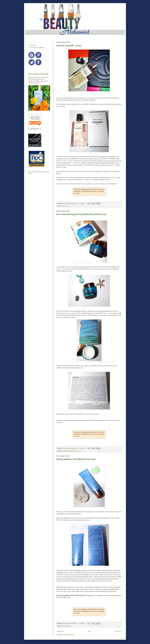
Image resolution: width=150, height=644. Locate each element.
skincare (79, 451)
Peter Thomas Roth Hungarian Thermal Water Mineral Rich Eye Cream (81, 214)
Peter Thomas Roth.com (113, 420)
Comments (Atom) (69, 635)
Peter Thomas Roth (71, 451)
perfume (67, 206)
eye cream (64, 451)
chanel (63, 206)
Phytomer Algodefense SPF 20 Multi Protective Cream (76, 459)
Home (89, 631)
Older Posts (118, 631)
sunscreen (68, 626)
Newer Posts (60, 631)
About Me (33, 45)
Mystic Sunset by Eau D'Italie (38, 74)
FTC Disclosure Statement (37, 47)
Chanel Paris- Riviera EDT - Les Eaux (69, 46)
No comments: (82, 203)
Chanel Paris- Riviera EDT (65, 184)
